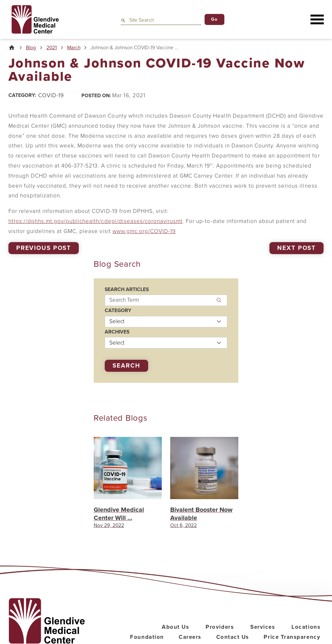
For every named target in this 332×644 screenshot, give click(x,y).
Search (126, 366)
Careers (190, 637)
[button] (317, 20)
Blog (31, 48)
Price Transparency (292, 637)
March (74, 48)
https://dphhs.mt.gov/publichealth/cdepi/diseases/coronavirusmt (96, 221)
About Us (175, 627)
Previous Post (44, 248)
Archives (117, 332)
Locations (306, 627)
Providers (220, 627)
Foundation (147, 637)
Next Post (296, 248)
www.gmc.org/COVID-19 (144, 231)
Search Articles (127, 290)
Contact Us (233, 637)
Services (263, 627)
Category (118, 311)
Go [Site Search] (214, 19)
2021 (52, 48)
